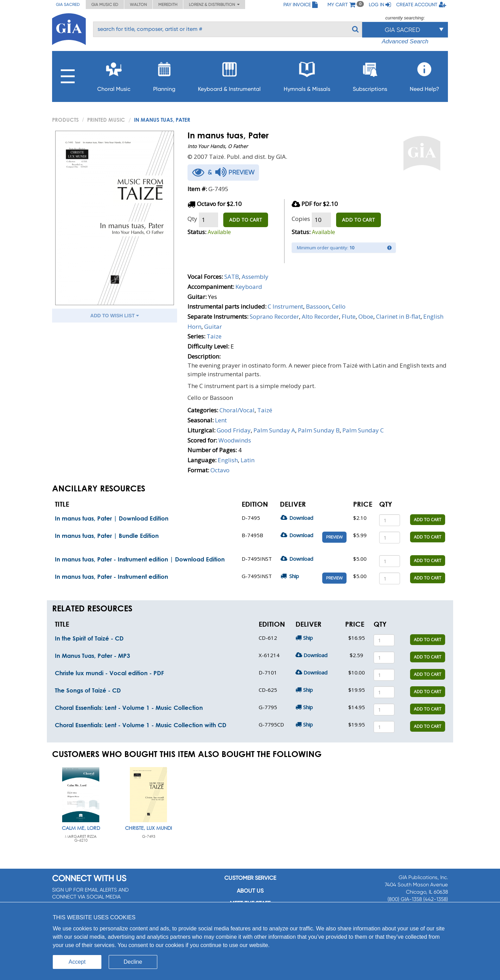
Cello (339, 306)
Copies (301, 219)
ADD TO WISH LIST (115, 316)
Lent (221, 420)
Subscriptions (370, 75)
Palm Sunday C (363, 430)
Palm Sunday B (319, 430)
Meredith (168, 5)
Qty (192, 219)
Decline (133, 962)
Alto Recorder (320, 316)
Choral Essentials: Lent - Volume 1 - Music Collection (129, 708)
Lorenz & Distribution (214, 5)
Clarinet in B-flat (398, 316)
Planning (164, 75)
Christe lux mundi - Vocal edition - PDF (109, 673)
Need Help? (424, 75)
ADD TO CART (246, 220)
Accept (77, 962)
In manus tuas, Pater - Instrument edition (111, 577)
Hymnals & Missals (307, 75)
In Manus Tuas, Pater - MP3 (93, 656)
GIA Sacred (68, 5)
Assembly (255, 277)
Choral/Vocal (237, 410)
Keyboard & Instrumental (229, 75)
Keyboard (249, 287)
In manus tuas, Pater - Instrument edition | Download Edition (140, 559)
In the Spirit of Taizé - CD (89, 638)
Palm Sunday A (274, 430)
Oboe (366, 316)
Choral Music (114, 75)
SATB (232, 277)
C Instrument (285, 306)
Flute (349, 316)
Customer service (250, 878)
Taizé (265, 410)
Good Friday (234, 430)
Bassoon (318, 306)
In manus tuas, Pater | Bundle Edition (107, 536)
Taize (214, 336)
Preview (334, 537)
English (228, 460)
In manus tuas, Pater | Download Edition (112, 518)
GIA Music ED (105, 5)
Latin (248, 460)
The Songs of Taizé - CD (88, 690)
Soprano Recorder (274, 316)
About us (250, 891)
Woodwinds (235, 440)
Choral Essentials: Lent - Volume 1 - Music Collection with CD (141, 725)
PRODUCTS (65, 120)
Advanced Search (405, 41)
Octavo (220, 470)
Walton (138, 5)
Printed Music (106, 120)
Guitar (213, 326)
